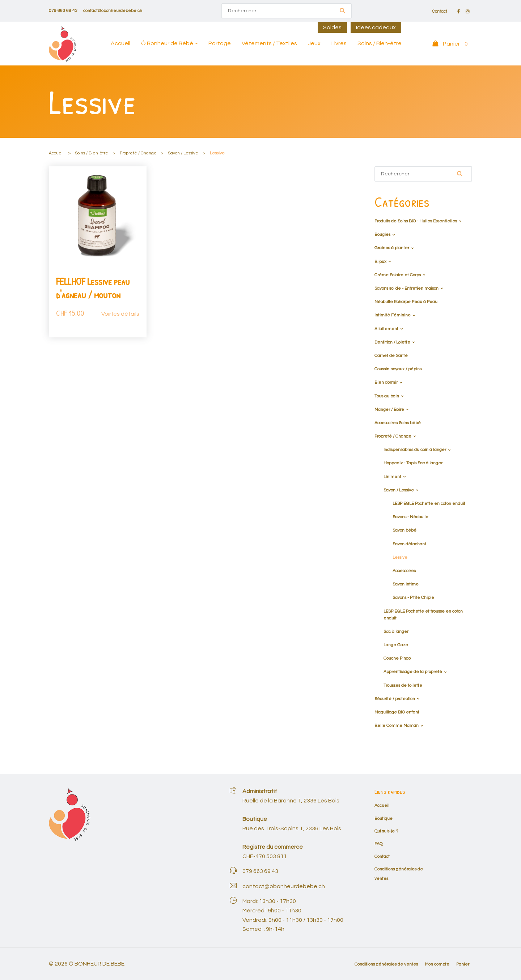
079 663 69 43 (63, 11)
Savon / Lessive (183, 153)
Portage (220, 43)
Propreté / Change (138, 153)
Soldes (332, 27)
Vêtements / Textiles (269, 43)
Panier (463, 964)
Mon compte (437, 964)
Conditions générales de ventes (386, 964)
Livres (339, 43)
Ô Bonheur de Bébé (167, 43)
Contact (440, 12)
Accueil (120, 43)
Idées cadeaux (376, 27)
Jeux (314, 43)
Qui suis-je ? (386, 831)
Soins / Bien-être (380, 43)
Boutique (384, 819)
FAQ (378, 844)
